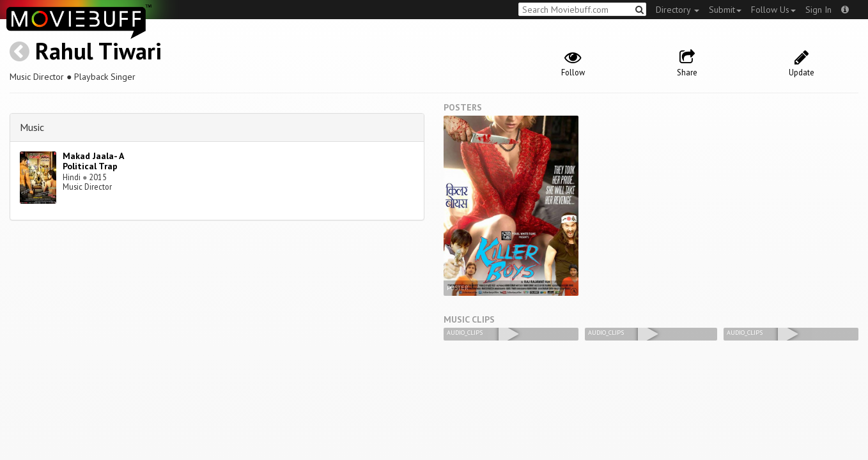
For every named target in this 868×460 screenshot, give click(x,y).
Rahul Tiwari (98, 51)
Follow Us (773, 10)
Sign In (818, 10)
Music (32, 127)
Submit (725, 10)
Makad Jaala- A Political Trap (93, 161)
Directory (678, 10)
